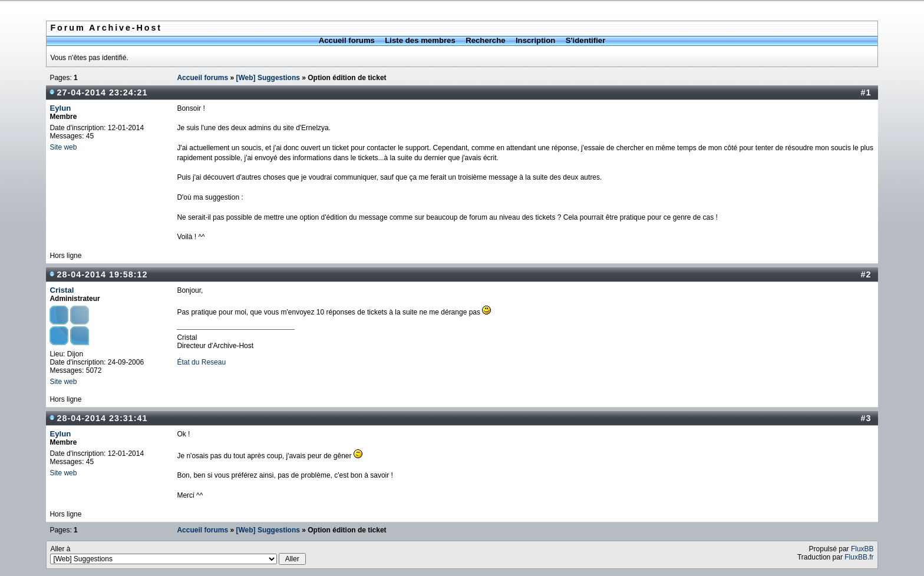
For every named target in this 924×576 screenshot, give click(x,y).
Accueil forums (347, 40)
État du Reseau (201, 362)
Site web (63, 147)
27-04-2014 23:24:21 (102, 92)
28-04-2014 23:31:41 (102, 418)
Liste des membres (420, 40)
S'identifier (586, 40)
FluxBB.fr (859, 557)
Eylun (60, 108)
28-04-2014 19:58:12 (102, 274)
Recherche (485, 40)
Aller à (178, 555)
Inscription (535, 40)
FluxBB (862, 549)
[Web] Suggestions (268, 78)
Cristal (62, 290)
